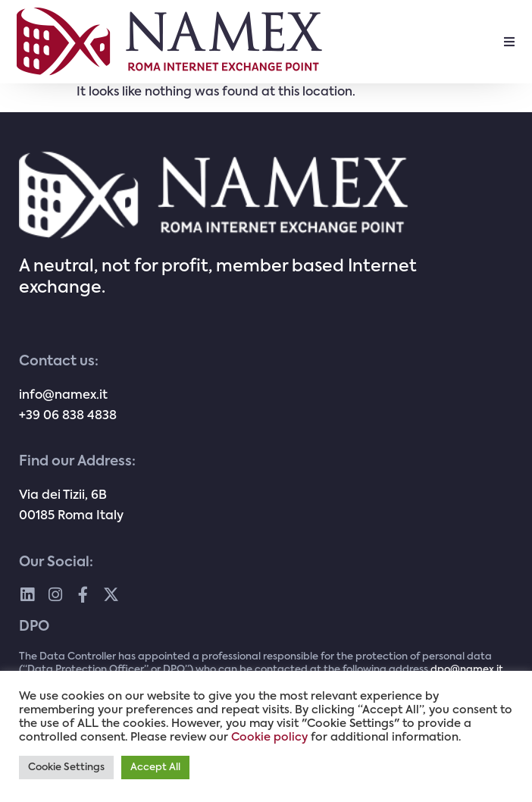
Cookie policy (269, 738)
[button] (509, 42)
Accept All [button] (155, 768)
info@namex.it (63, 396)
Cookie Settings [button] (66, 768)
